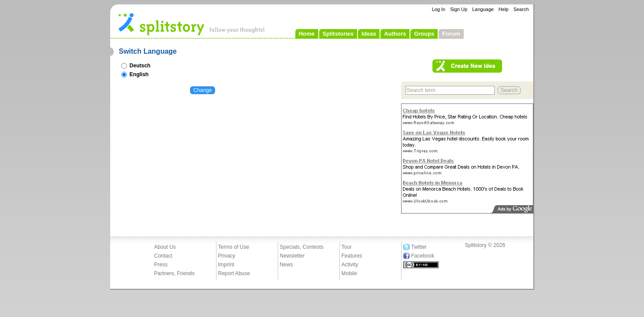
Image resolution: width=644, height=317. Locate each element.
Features (352, 256)
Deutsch (136, 66)
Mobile (349, 273)
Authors (395, 34)
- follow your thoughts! (192, 24)
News (287, 265)
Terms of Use (234, 247)
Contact (163, 256)
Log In (439, 9)
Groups (424, 34)
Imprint (226, 265)
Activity (350, 265)
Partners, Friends (175, 273)
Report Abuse (234, 273)
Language (483, 9)
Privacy (227, 256)
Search (521, 9)
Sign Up (459, 9)
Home (306, 34)
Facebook (423, 256)
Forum (451, 34)
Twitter (419, 247)
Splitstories (338, 34)
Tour (347, 247)
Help (504, 9)
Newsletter (292, 256)
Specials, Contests (302, 247)
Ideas (369, 34)
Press (161, 265)
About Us (165, 247)
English (135, 74)
